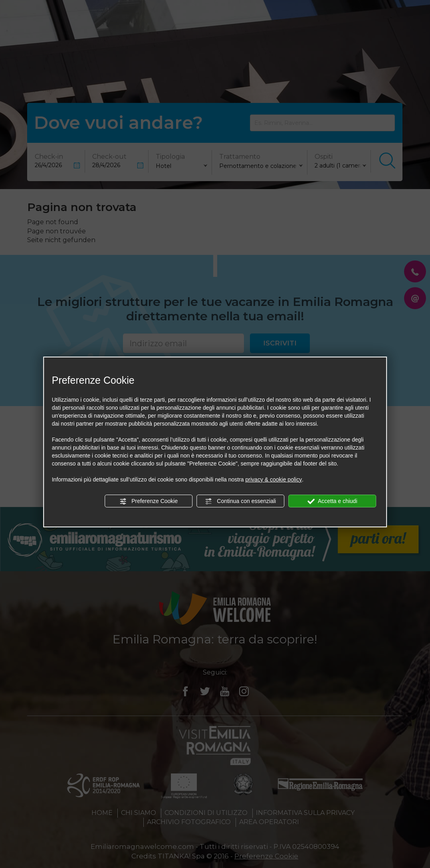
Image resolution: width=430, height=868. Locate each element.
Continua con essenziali (240, 501)
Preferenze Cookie (149, 501)
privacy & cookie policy (274, 479)
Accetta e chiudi (332, 501)
